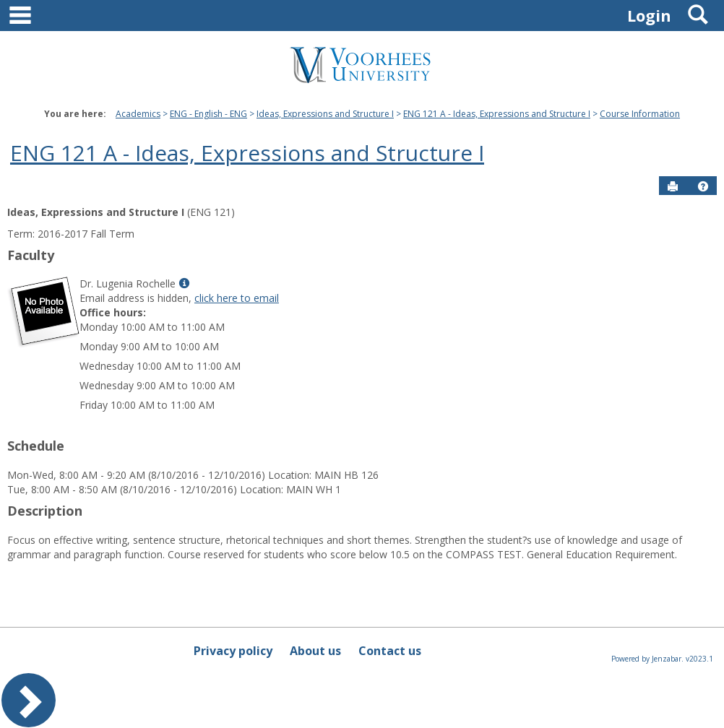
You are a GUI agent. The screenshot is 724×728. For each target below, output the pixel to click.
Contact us (390, 651)
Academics (138, 114)
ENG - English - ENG (208, 114)
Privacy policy (233, 651)
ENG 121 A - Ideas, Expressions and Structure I (497, 114)
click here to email (237, 298)
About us (315, 651)
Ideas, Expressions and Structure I (325, 114)
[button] (703, 186)
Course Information (640, 114)
